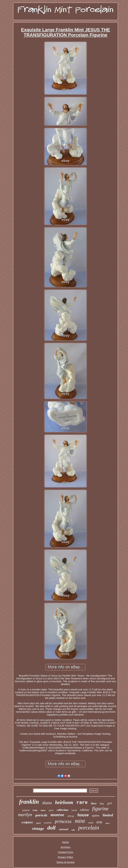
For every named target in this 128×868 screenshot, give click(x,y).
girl (110, 803)
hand (74, 810)
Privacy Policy (65, 857)
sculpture (27, 822)
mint (80, 821)
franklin (29, 802)
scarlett (48, 823)
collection (62, 810)
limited (108, 815)
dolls (73, 830)
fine (102, 804)
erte (99, 822)
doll (51, 828)
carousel (63, 829)
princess (63, 821)
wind (91, 823)
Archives (65, 847)
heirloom (64, 802)
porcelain (89, 828)
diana (47, 803)
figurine (100, 809)
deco (94, 803)
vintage (38, 828)
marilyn (25, 815)
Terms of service (65, 862)
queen (96, 815)
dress (107, 823)
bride (35, 810)
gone (51, 810)
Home (65, 842)
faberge (71, 816)
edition (85, 810)
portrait (41, 815)
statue (43, 810)
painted (26, 810)
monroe (57, 815)
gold (38, 823)
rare (82, 803)
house (83, 815)
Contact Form (66, 852)
